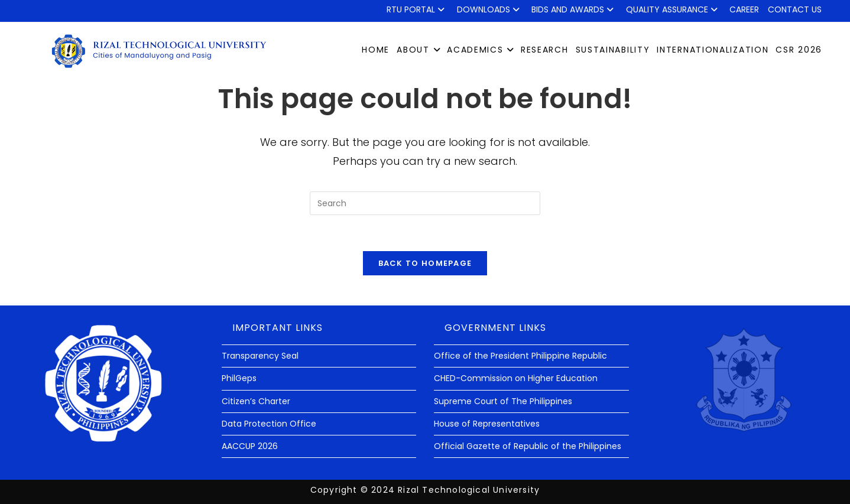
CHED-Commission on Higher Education (516, 378)
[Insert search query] (425, 203)
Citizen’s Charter (256, 401)
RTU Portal (417, 9)
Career (744, 9)
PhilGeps (239, 378)
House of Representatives (487, 424)
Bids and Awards (574, 9)
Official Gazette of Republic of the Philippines (528, 446)
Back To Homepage (425, 263)
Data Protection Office (269, 424)
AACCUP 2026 (250, 446)
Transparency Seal (260, 356)
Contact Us (795, 9)
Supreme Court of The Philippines (503, 401)
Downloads (490, 9)
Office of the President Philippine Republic (520, 356)
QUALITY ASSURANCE (674, 9)
